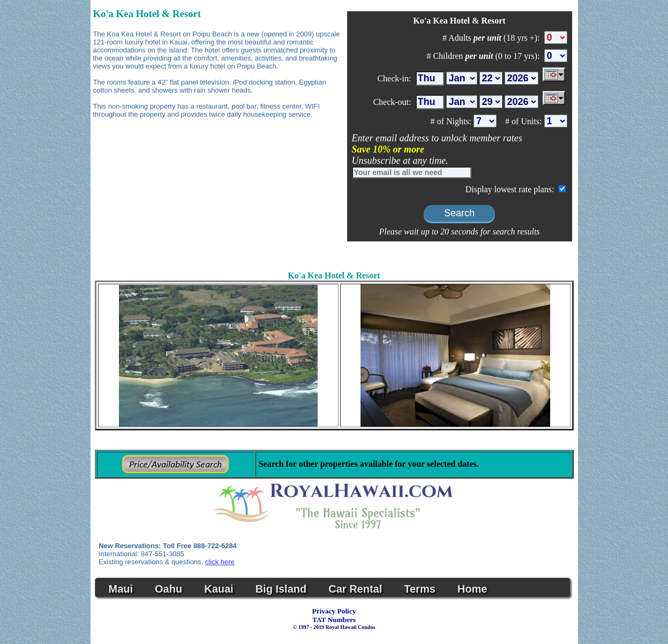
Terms (420, 589)
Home (472, 589)
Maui (121, 589)
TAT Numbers (334, 620)
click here (220, 562)
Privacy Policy (334, 611)
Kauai (219, 589)
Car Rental (355, 589)
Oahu (168, 589)
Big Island (281, 589)
